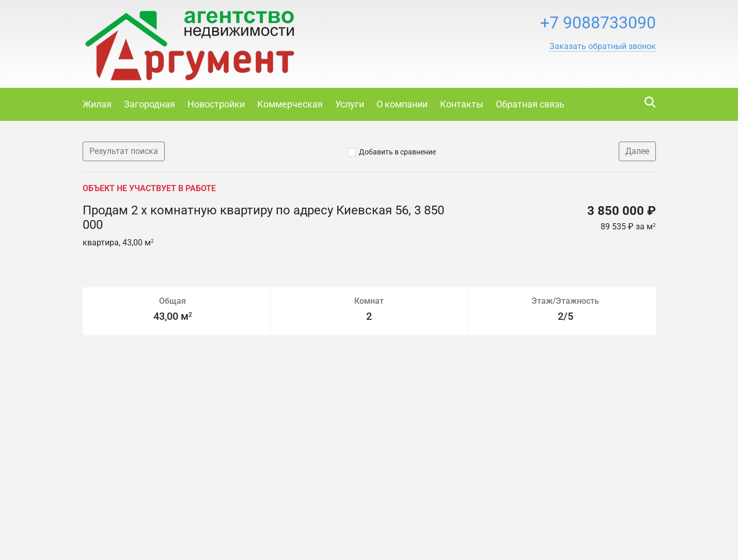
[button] (603, 46)
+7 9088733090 (598, 23)
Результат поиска (124, 151)
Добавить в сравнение (397, 152)
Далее (637, 151)
